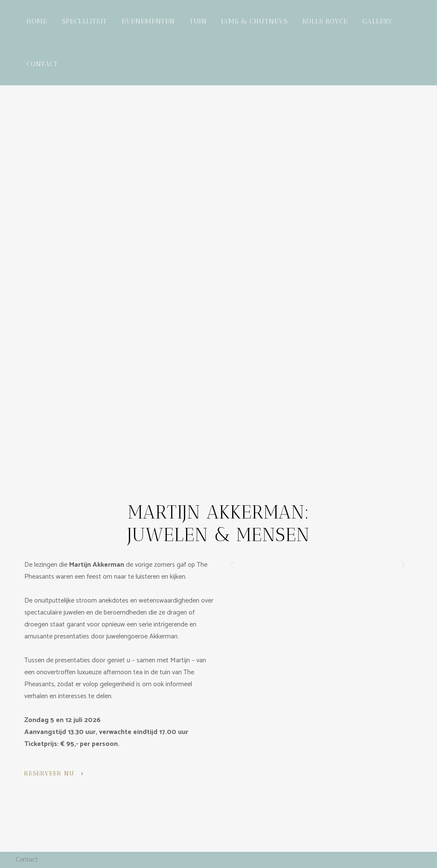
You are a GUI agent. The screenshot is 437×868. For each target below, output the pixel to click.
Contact (27, 860)
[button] (232, 565)
